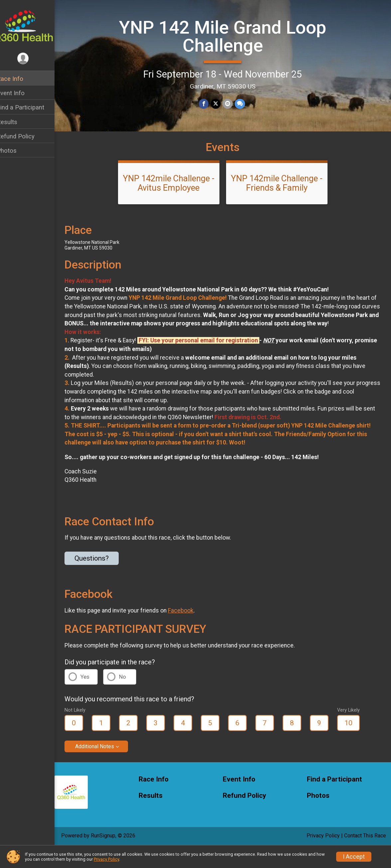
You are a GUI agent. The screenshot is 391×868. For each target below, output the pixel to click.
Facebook (189, 630)
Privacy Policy (106, 859)
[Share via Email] (232, 103)
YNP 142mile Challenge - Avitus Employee (173, 195)
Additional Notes (103, 766)
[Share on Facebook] (208, 103)
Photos (15, 151)
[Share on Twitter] (220, 103)
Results (16, 122)
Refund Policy (24, 136)
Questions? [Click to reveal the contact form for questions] (100, 578)
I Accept (354, 857)
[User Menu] (32, 59)
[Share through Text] (244, 103)
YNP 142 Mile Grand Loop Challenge (227, 36)
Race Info (19, 79)
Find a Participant (29, 107)
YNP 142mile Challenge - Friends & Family (281, 195)
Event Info (19, 93)
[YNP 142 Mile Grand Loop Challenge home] (32, 26)
